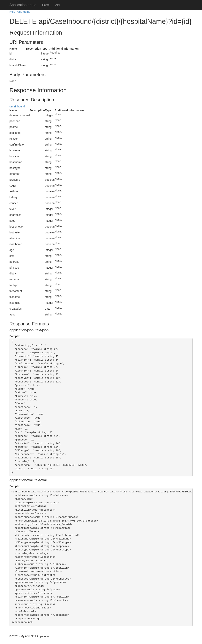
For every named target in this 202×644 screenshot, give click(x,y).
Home (46, 5)
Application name (23, 5)
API (58, 5)
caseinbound (17, 106)
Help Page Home (20, 12)
